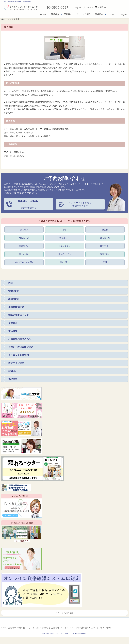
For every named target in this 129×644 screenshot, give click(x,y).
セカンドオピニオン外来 (21, 348)
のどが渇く (105, 246)
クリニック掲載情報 (79, 629)
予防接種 (13, 332)
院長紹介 (55, 14)
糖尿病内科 (14, 300)
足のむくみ (24, 237)
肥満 (105, 262)
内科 (11, 283)
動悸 (64, 229)
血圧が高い (24, 254)
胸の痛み (24, 229)
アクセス (89, 7)
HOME (43, 14)
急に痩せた (24, 246)
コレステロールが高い (24, 262)
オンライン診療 (16, 364)
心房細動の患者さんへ (20, 340)
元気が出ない (64, 246)
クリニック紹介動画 (19, 356)
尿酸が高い (64, 262)
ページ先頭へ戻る (65, 614)
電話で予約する (28, 204)
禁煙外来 (13, 324)
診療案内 (99, 14)
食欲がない (64, 237)
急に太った (105, 237)
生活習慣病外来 (16, 308)
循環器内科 (14, 291)
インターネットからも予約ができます (80, 204)
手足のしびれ (64, 254)
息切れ (105, 229)
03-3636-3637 (58, 7)
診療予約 (102, 7)
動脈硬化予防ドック (19, 316)
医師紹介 (68, 14)
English (78, 7)
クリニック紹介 (84, 14)
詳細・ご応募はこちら (14, 156)
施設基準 (13, 380)
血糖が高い (105, 254)
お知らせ (55, 629)
